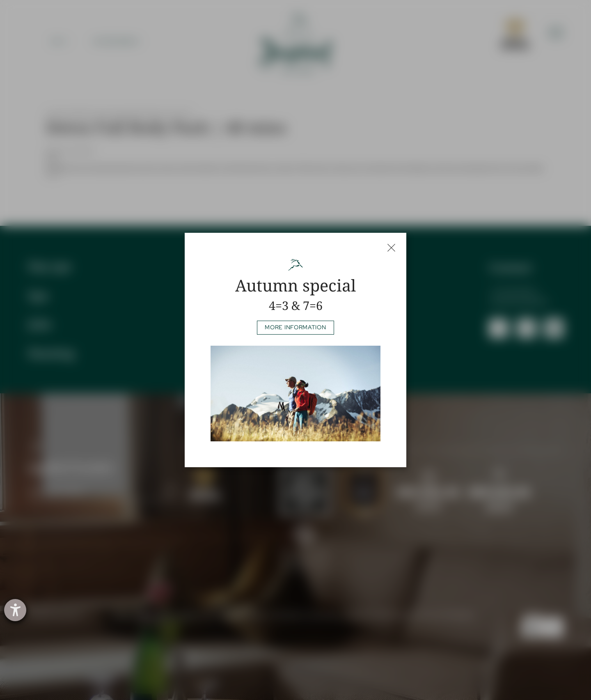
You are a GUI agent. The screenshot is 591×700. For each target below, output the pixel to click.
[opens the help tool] (15, 610)
